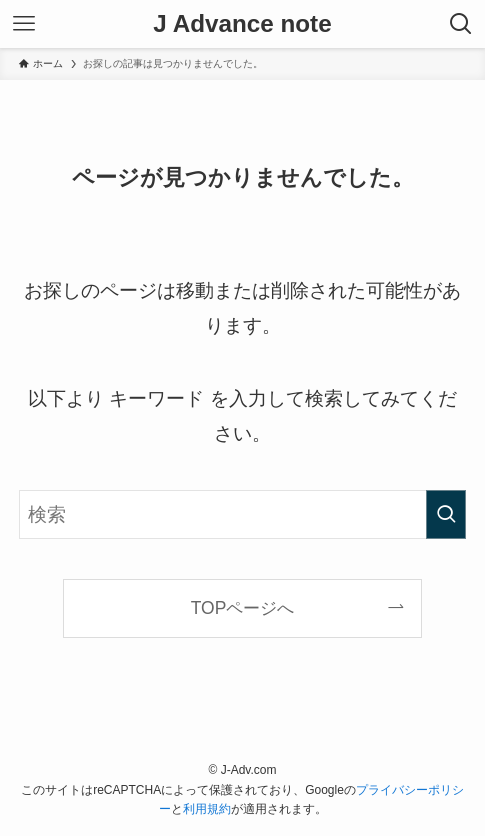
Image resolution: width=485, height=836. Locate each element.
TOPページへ (243, 608)
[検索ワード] (242, 514)
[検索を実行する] (446, 514)
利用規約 (207, 809)
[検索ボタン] (461, 24)
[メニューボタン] (24, 24)
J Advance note (242, 24)
